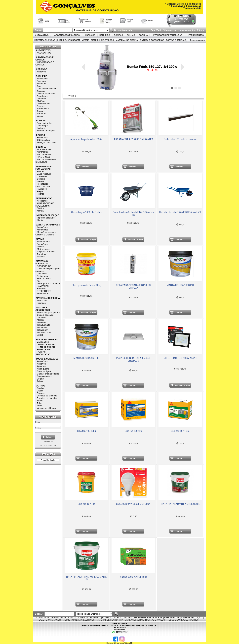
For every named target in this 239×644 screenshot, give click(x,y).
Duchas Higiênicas (46, 94)
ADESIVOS (90, 35)
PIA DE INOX (43, 157)
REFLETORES (44, 291)
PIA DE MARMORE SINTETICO (46, 161)
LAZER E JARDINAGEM (69, 40)
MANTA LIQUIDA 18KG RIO (180, 285)
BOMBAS (119, 35)
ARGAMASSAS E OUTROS (67, 35)
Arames (41, 171)
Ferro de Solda (44, 279)
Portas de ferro (44, 349)
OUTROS (41, 386)
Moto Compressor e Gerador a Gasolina (46, 233)
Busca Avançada (123, 30)
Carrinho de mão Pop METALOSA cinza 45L (133, 214)
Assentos (41, 84)
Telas (40, 403)
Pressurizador (44, 104)
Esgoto (40, 379)
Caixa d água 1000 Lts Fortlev (86, 212)
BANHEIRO (105, 35)
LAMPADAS (43, 286)
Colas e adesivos (45, 315)
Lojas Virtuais (125, 643)
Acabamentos (44, 242)
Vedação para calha (47, 142)
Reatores (41, 289)
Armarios (41, 81)
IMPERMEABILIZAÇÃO (45, 40)
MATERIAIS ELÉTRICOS (102, 40)
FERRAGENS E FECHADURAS (168, 35)
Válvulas (41, 257)
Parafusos (42, 189)
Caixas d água (44, 371)
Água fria (41, 366)
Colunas (41, 91)
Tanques (41, 111)
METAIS (85, 40)
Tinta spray (42, 330)
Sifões (40, 401)
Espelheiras (43, 96)
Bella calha (42, 137)
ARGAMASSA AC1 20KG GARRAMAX (133, 139)
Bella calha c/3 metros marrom (180, 139)
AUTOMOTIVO (42, 35)
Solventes (42, 322)
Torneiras (41, 114)
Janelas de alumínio (47, 344)
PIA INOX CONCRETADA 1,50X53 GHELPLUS (133, 359)
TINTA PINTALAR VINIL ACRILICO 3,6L (180, 504)
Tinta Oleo (42, 327)
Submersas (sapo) (46, 131)
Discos (40, 391)
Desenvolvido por (113, 643)
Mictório (41, 101)
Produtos (41, 303)
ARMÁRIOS (43, 152)
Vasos (40, 116)
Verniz (40, 335)
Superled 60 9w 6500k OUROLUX (133, 504)
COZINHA (143, 35)
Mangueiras (43, 230)
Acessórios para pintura (48, 312)
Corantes (41, 317)
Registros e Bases (46, 252)
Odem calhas (43, 140)
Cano (40, 86)
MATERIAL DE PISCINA (127, 40)
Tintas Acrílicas (44, 332)
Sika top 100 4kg (133, 431)
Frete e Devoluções (48, 460)
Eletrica (41, 208)
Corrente (41, 179)
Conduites (42, 274)
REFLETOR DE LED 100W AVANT (180, 358)
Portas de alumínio (46, 347)
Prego (40, 191)
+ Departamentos (196, 40)
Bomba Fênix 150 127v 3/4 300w (152, 67)
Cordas (40, 388)
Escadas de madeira (47, 398)
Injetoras (41, 128)
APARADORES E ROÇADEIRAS (45, 205)
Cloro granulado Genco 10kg (86, 285)
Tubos (40, 381)
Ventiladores (43, 294)
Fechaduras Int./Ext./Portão (42, 185)
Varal (39, 406)
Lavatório (41, 99)
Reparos (41, 106)
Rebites (41, 194)
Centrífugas (43, 126)
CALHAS (131, 35)
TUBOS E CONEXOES (47, 359)
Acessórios (42, 79)
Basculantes (43, 342)
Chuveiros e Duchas (47, 89)
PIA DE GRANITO (46, 154)
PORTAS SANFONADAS (43, 353)
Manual (41, 211)
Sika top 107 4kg (86, 504)
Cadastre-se (48, 442)
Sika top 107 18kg (180, 431)
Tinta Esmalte (44, 325)
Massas (41, 320)
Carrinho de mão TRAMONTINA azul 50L (180, 212)
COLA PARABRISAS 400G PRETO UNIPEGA (133, 286)
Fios (39, 281)
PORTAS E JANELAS (176, 40)
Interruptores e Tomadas (49, 284)
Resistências (43, 109)
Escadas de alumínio (47, 396)
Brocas (40, 247)
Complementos (44, 376)
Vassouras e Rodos (46, 408)
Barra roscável (44, 174)
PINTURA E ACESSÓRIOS (152, 40)
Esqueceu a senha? (48, 445)
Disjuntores (42, 276)
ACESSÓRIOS (44, 53)
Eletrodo (41, 181)
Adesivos (41, 72)
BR (131, 643)
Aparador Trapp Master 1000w (86, 139)
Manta (40, 220)
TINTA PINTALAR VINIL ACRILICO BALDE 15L (86, 578)
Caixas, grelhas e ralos (48, 374)
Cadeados (42, 176)
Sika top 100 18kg (86, 431)
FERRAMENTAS (196, 35)
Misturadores (43, 249)
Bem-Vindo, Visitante (162, 30)
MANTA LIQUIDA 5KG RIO (86, 358)
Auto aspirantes (44, 123)
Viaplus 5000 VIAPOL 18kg (133, 577)
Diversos (41, 393)
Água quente (43, 369)
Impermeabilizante (46, 218)
